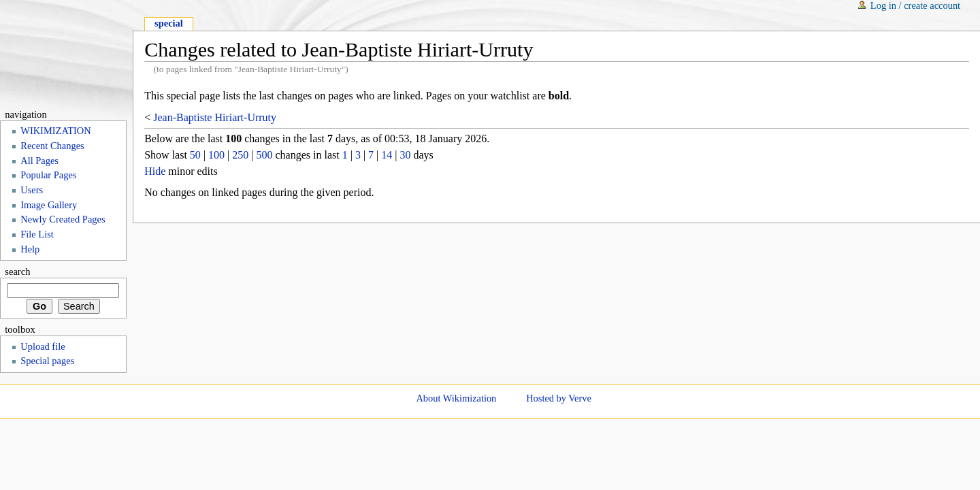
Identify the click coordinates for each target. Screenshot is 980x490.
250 (240, 155)
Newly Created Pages (63, 219)
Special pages (47, 361)
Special (169, 23)
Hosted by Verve (559, 398)
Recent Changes (52, 146)
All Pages (39, 161)
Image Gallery (49, 205)
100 (216, 155)
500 (264, 155)
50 (195, 155)
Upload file (43, 346)
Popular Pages (48, 175)
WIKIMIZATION (55, 131)
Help (30, 249)
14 (387, 155)
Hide (155, 171)
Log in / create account (915, 5)
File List (37, 234)
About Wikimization (456, 398)
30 (405, 155)
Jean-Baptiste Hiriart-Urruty (215, 117)
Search (17, 272)
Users (32, 190)
